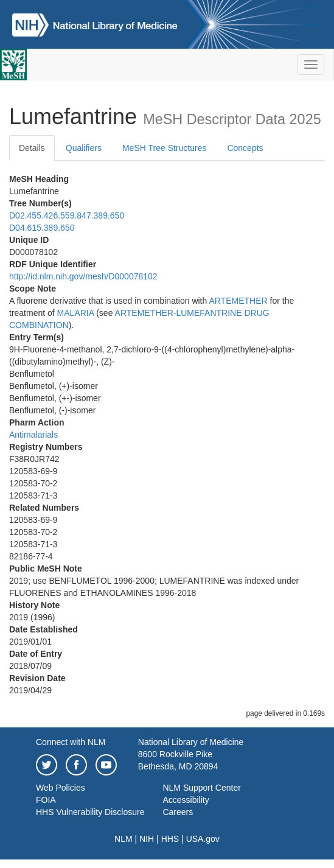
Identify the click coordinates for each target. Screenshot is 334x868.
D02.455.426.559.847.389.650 (67, 215)
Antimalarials (33, 435)
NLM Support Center (201, 788)
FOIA (46, 800)
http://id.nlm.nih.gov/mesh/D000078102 (83, 276)
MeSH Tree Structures (165, 148)
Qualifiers (84, 148)
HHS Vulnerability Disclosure (90, 812)
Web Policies (61, 788)
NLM (124, 839)
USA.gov (203, 839)
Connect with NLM (71, 742)
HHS (170, 839)
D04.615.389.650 (42, 228)
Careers (178, 812)
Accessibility (186, 800)
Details (32, 148)
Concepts (245, 148)
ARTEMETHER (238, 301)
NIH (147, 839)
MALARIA (76, 313)
